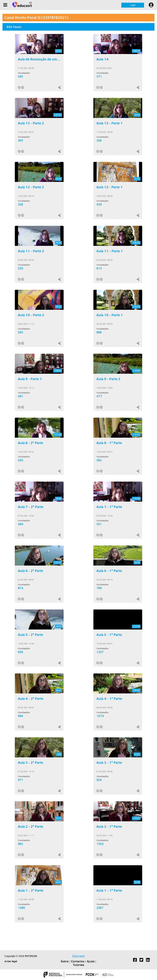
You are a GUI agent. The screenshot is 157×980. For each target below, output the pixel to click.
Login (133, 5)
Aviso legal (11, 961)
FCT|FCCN (31, 956)
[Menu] (5, 5)
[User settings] (151, 5)
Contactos (78, 961)
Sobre (65, 961)
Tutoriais (78, 965)
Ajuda (91, 961)
